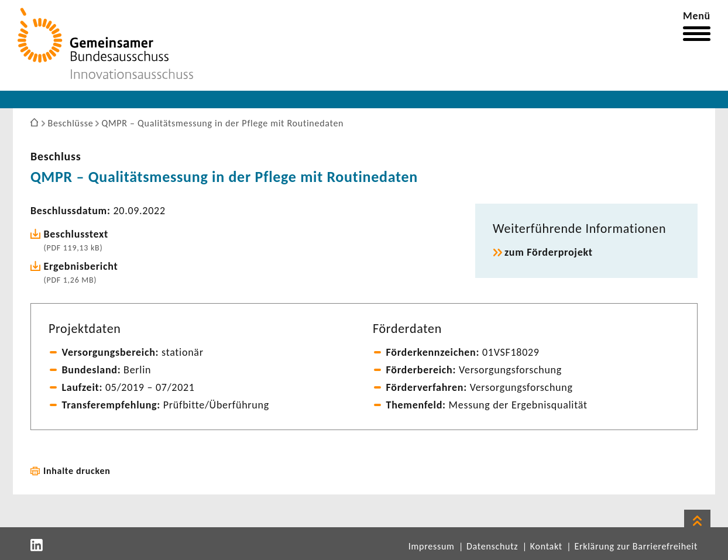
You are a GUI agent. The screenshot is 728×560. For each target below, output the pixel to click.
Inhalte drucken (77, 471)
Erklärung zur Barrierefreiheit (636, 546)
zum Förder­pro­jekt (549, 252)
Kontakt (546, 546)
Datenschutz (492, 546)
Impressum (432, 546)
